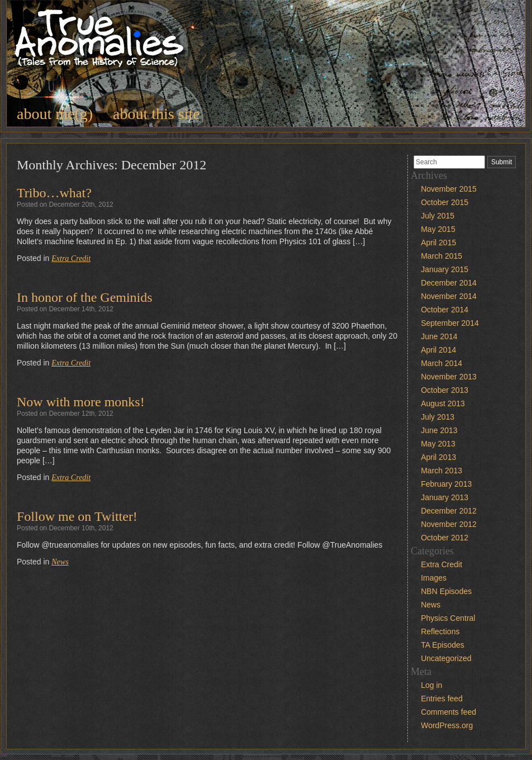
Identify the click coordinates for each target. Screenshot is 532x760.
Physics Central (448, 618)
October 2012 (445, 538)
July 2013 (438, 417)
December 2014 (449, 283)
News (60, 562)
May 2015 (438, 229)
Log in (431, 685)
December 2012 (449, 511)
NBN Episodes (446, 591)
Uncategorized (446, 658)
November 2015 (449, 189)
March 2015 (441, 256)
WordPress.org (447, 725)
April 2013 (438, 457)
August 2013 (443, 403)
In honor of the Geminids (85, 297)
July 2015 (438, 216)
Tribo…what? (54, 193)
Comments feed (448, 712)
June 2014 (439, 336)
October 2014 (445, 310)
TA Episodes (443, 645)
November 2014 (449, 296)
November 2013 (449, 377)
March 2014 (441, 363)
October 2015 (445, 202)
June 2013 (439, 430)
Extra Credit (71, 258)
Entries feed (442, 699)
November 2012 (449, 524)
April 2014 (438, 350)
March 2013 (441, 471)
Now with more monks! (81, 402)
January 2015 (445, 269)
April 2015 (438, 243)
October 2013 (445, 390)
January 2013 (445, 497)
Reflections (440, 631)
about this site (156, 114)
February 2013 (446, 484)
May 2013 (438, 444)
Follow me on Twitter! (77, 516)
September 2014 (450, 323)
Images (434, 578)
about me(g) (55, 114)
